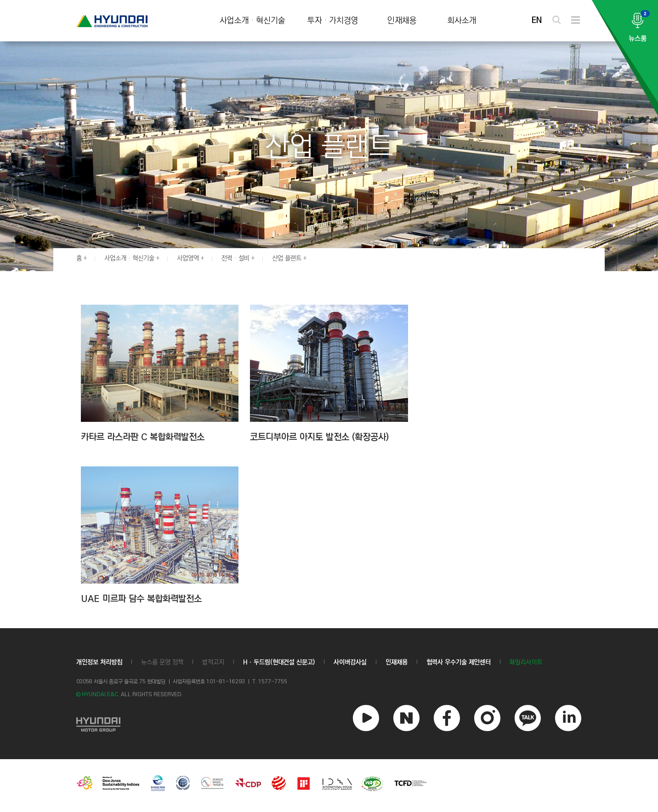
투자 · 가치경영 (333, 21)
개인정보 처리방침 (99, 662)
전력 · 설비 (235, 258)
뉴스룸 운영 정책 (162, 662)
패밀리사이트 (526, 662)
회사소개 (462, 21)
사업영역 (188, 258)
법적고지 (213, 662)
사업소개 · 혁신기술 (252, 21)
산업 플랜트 (287, 258)
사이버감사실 (350, 662)
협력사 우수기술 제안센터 (459, 662)
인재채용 (402, 21)
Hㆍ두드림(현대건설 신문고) (279, 662)
